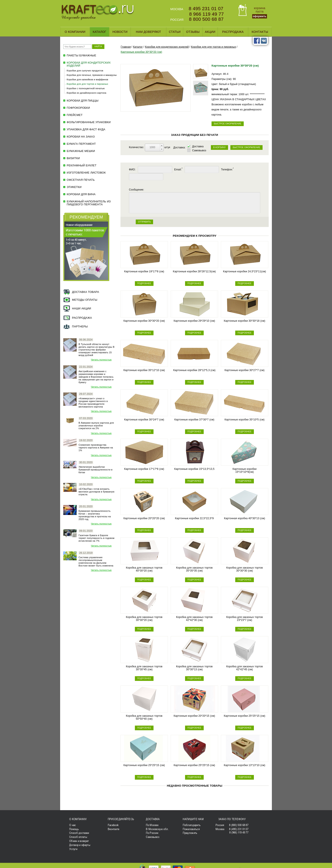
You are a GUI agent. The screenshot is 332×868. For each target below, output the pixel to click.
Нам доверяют (149, 32)
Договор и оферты (80, 845)
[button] (162, 146)
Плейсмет (75, 115)
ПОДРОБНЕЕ (144, 283)
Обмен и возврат (79, 841)
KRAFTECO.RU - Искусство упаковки (98, 13)
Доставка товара (86, 292)
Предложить (190, 833)
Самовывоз (199, 150)
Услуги (73, 849)
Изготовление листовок (86, 173)
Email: (178, 170)
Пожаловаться (191, 829)
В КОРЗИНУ (219, 147)
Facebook (113, 825)
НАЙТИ (98, 47)
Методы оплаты (85, 300)
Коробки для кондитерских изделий (89, 64)
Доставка (198, 146)
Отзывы (193, 32)
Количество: (137, 147)
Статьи (175, 32)
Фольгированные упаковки (89, 122)
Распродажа (233, 32)
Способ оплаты (78, 837)
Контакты (260, 32)
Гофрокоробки (78, 108)
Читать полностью (101, 360)
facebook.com (257, 41)
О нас (73, 825)
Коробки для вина (81, 194)
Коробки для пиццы (83, 101)
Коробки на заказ (81, 137)
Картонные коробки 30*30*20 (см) (141, 52)
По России (152, 833)
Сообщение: (137, 190)
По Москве (152, 825)
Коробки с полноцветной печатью (86, 88)
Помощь (74, 829)
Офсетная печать (81, 180)
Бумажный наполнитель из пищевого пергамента (89, 203)
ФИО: (132, 170)
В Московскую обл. (157, 829)
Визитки (73, 158)
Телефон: (227, 170)
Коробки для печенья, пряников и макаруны (92, 75)
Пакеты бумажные (81, 56)
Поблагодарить (192, 825)
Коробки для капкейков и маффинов (87, 79)
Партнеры (80, 326)
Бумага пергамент (81, 144)
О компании (75, 32)
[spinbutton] (152, 147)
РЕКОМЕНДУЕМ (86, 217)
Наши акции (82, 308)
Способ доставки (79, 833)
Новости (120, 32)
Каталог (100, 32)
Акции (210, 32)
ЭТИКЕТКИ (74, 187)
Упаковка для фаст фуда (86, 129)
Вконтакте (114, 829)
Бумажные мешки (81, 151)
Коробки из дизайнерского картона (86, 93)
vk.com (264, 41)
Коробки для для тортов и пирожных (87, 84)
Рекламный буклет (82, 166)
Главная (126, 47)
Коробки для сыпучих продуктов (85, 71)
